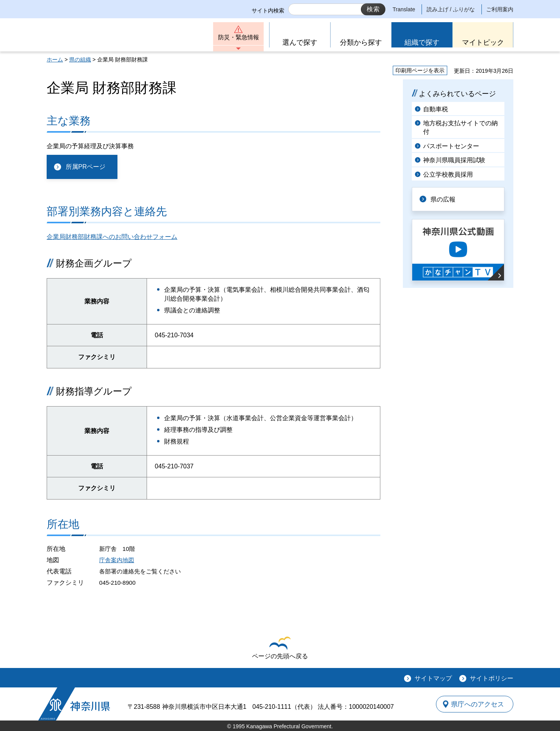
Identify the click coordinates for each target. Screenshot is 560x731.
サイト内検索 (268, 11)
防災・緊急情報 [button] (238, 38)
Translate (404, 9)
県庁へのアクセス (478, 704)
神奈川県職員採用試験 (454, 160)
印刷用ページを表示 (420, 70)
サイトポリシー (492, 678)
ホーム (55, 60)
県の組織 (80, 60)
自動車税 (436, 109)
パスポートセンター (451, 146)
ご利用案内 (500, 9)
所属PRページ (86, 167)
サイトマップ (433, 678)
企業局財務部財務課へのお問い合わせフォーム (112, 237)
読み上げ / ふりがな (451, 9)
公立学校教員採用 (448, 174)
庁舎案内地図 (117, 560)
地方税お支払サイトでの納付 (460, 127)
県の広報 (444, 199)
